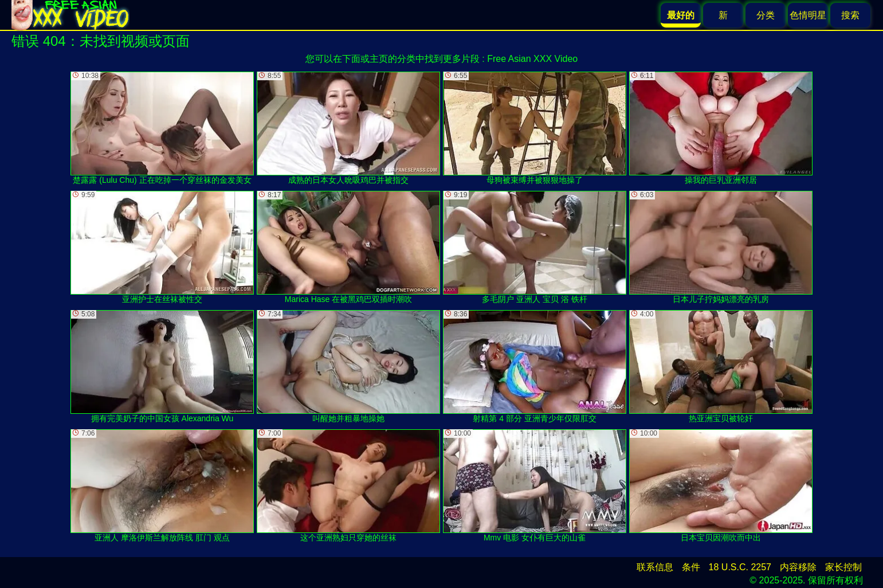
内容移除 (798, 567)
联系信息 (655, 567)
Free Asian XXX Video (532, 59)
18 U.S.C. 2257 (740, 567)
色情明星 (808, 15)
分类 (766, 15)
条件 (691, 567)
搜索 (850, 15)
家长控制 (843, 567)
